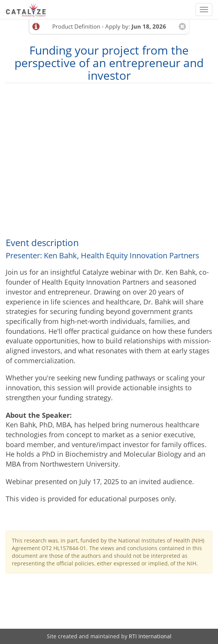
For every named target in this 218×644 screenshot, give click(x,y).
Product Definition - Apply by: (109, 27)
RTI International (150, 636)
